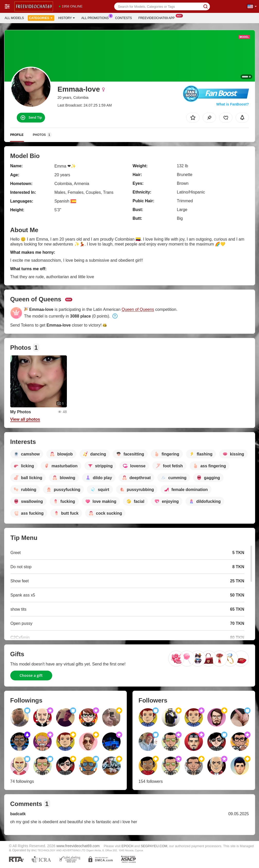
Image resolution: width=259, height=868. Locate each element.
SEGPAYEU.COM (154, 846)
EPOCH (127, 846)
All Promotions (96, 17)
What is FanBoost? (233, 104)
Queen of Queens (138, 309)
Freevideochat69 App (158, 17)
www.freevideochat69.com (78, 846)
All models (14, 18)
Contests (124, 18)
